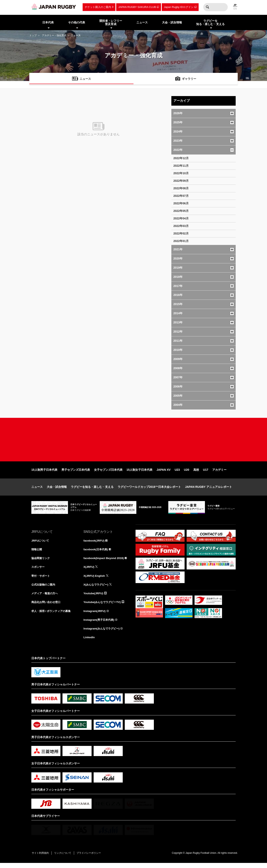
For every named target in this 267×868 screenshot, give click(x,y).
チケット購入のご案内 (98, 7)
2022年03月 (181, 226)
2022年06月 (181, 203)
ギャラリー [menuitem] (189, 79)
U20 (187, 473)
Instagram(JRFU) (95, 615)
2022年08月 (181, 188)
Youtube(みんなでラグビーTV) (103, 606)
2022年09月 (181, 181)
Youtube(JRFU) (94, 598)
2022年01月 (181, 241)
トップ (33, 35)
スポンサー (38, 571)
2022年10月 (181, 173)
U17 (206, 473)
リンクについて (64, 858)
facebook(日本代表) (96, 553)
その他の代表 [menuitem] (77, 22)
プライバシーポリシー (91, 858)
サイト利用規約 (41, 858)
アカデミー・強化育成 (54, 35)
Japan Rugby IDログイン (179, 7)
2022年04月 (181, 218)
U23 (177, 473)
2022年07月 (181, 196)
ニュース (37, 490)
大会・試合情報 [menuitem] (172, 22)
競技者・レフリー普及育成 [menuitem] (111, 22)
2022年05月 (181, 211)
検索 (207, 7)
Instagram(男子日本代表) (100, 624)
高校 (196, 473)
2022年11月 (181, 166)
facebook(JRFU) (94, 544)
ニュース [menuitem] (142, 22)
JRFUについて (41, 544)
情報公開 (37, 553)
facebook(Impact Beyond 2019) (104, 562)
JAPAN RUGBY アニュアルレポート (208, 490)
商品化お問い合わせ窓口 (47, 606)
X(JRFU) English (95, 580)
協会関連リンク (41, 562)
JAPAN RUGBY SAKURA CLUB (137, 7)
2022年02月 (181, 233)
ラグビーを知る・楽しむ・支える (92, 490)
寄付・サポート (41, 580)
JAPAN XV (164, 473)
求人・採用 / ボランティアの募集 (53, 615)
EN (235, 9)
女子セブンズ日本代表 (108, 473)
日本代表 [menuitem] (48, 22)
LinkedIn (89, 642)
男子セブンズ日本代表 (76, 473)
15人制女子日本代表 (140, 473)
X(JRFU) (89, 571)
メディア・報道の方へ (46, 598)
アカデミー (219, 473)
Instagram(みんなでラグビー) (103, 633)
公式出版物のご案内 (44, 589)
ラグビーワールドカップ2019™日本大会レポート (149, 490)
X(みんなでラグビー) (97, 589)
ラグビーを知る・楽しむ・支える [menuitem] (210, 22)
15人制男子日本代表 (44, 473)
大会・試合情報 (57, 490)
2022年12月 (181, 158)
